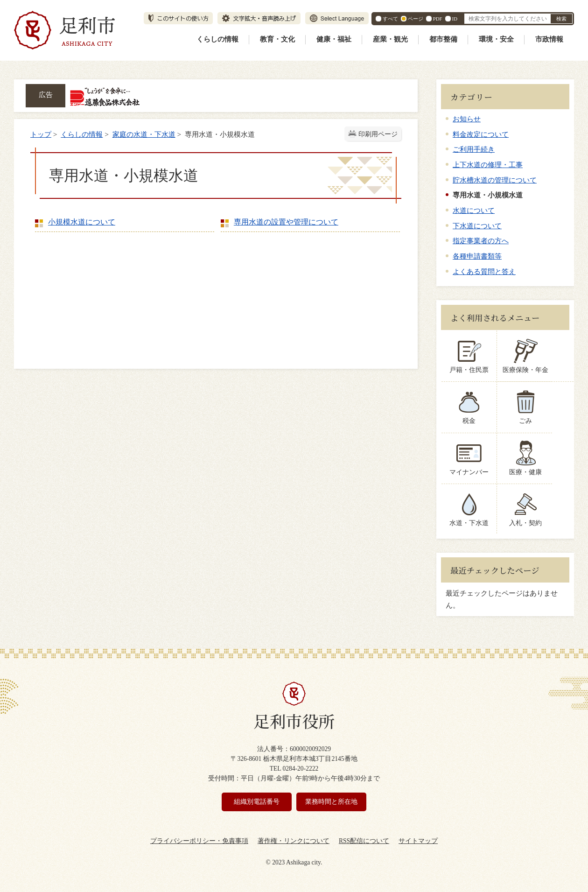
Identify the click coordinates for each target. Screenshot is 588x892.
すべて (390, 19)
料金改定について (481, 134)
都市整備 (443, 39)
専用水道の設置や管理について (286, 222)
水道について (474, 210)
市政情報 (549, 39)
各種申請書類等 (477, 256)
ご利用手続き (474, 149)
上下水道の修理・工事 (488, 165)
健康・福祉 (334, 39)
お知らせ (467, 119)
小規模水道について (82, 222)
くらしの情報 (217, 39)
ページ (416, 19)
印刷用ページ (378, 134)
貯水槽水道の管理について (495, 180)
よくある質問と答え (484, 271)
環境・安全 (496, 39)
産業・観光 (390, 39)
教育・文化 (277, 39)
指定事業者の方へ (481, 241)
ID (455, 19)
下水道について (477, 226)
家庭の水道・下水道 (144, 134)
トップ (41, 134)
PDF (438, 19)
